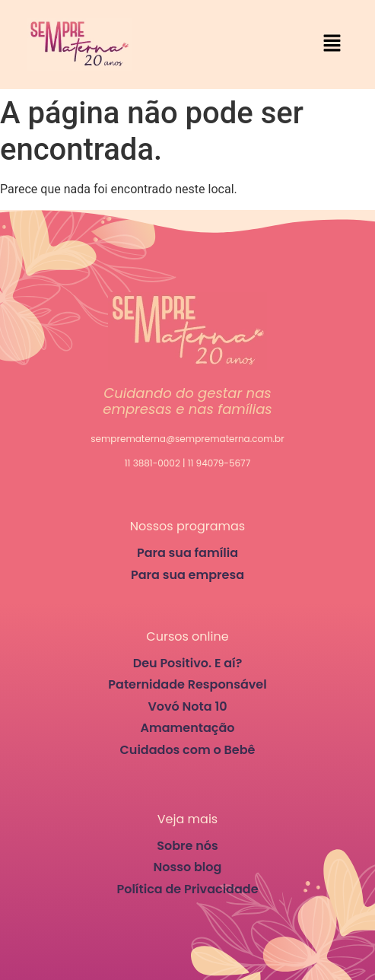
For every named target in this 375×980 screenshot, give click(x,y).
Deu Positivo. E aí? (188, 663)
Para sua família (187, 553)
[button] (332, 44)
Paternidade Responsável (187, 684)
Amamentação (187, 728)
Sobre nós (187, 846)
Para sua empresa (187, 575)
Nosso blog (188, 867)
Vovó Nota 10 (187, 706)
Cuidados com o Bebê (188, 750)
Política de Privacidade (187, 889)
